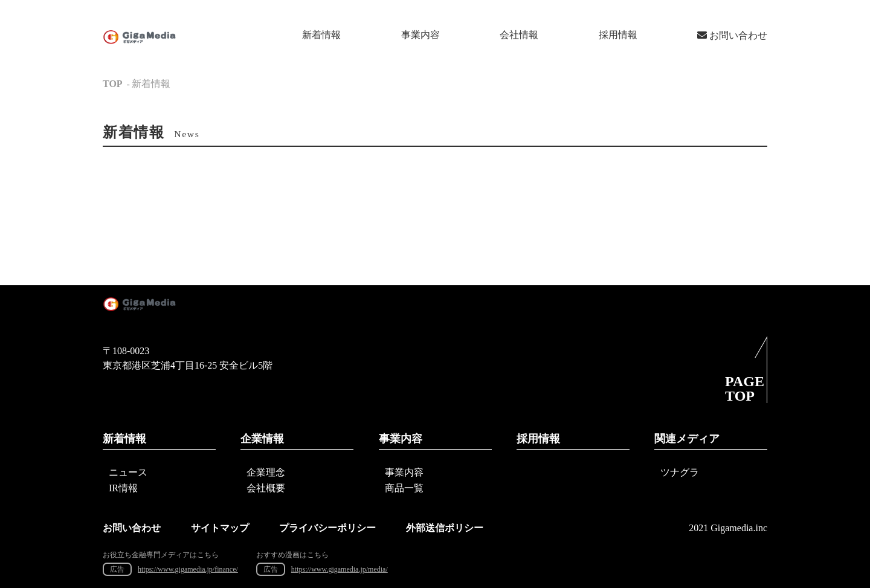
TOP (113, 84)
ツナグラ (680, 472)
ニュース (128, 472)
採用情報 (618, 35)
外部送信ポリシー (445, 528)
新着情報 (321, 35)
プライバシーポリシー (327, 528)
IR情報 (123, 488)
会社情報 (519, 35)
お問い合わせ (732, 35)
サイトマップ (220, 528)
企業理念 (266, 472)
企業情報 (262, 439)
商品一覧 (404, 488)
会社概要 (266, 488)
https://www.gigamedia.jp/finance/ (188, 569)
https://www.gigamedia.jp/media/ (340, 569)
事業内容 (420, 35)
